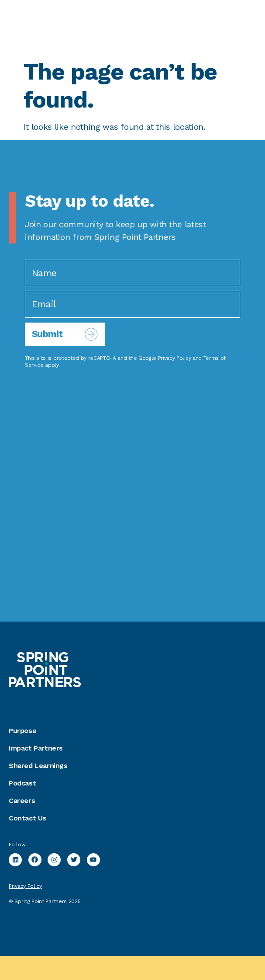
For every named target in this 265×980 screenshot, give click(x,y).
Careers (22, 801)
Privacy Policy (175, 358)
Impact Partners (36, 748)
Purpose (22, 731)
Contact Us (28, 818)
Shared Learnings (38, 766)
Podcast (22, 783)
